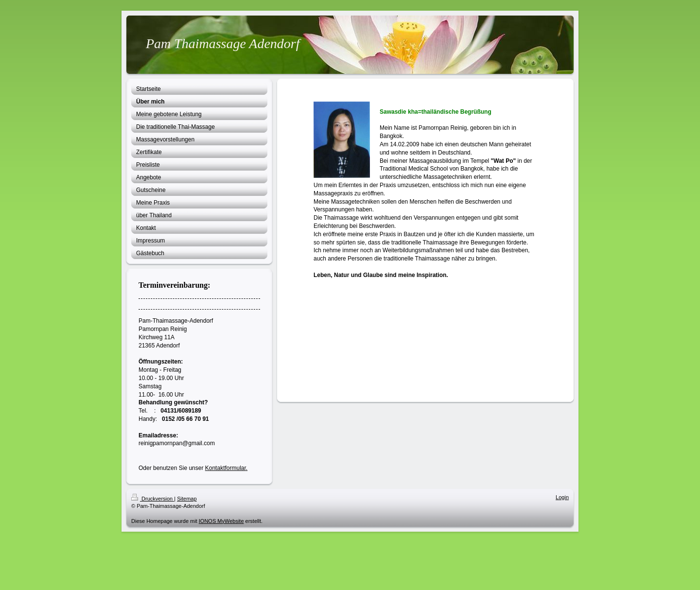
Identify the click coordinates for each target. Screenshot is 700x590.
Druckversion (153, 499)
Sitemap (187, 499)
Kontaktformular (226, 468)
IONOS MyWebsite (221, 521)
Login (562, 497)
